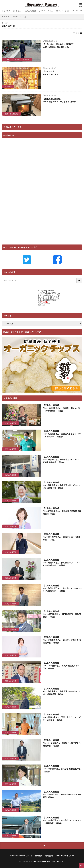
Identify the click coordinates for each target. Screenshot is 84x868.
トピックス (6, 11)
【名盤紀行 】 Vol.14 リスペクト (51, 73)
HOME (7, 17)
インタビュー (17, 11)
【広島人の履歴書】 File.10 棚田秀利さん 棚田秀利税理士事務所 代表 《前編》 (62, 614)
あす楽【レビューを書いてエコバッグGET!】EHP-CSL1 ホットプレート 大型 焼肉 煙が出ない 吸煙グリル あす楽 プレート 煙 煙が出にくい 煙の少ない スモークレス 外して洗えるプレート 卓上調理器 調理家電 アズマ (49, 295)
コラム (50, 11)
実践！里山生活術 (11, 114)
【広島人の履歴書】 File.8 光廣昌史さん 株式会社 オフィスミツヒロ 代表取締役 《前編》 (62, 563)
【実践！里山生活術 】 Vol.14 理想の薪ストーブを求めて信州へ (60, 100)
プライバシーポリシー (65, 856)
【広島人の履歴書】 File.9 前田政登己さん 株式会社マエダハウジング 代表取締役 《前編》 (62, 588)
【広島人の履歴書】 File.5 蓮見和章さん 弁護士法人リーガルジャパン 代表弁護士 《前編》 (62, 485)
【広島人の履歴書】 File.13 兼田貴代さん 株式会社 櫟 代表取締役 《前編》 (62, 769)
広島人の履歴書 (31, 11)
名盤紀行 (8, 87)
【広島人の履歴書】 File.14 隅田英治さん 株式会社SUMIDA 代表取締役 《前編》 (62, 794)
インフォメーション (63, 11)
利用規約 (49, 856)
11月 (24, 17)
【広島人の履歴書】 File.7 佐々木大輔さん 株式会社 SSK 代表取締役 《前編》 (62, 537)
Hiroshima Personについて (21, 856)
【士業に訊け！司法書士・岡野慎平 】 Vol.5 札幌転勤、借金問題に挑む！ (59, 46)
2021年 (16, 17)
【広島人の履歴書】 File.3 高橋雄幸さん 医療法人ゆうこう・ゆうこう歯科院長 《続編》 (62, 717)
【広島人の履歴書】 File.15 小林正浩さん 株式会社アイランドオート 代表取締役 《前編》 (62, 820)
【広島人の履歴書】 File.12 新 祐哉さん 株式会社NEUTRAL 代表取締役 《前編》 (62, 743)
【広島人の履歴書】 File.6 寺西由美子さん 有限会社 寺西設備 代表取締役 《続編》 (62, 640)
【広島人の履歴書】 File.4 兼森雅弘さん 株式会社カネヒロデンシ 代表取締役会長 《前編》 (62, 459)
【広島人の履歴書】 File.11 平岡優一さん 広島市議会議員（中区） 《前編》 (61, 666)
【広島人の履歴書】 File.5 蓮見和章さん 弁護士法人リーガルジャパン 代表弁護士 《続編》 (62, 691)
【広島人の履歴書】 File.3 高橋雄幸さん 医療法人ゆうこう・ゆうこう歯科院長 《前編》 (62, 434)
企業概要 (39, 856)
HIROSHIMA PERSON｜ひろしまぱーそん (49, 861)
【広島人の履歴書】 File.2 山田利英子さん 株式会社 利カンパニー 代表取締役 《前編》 (62, 408)
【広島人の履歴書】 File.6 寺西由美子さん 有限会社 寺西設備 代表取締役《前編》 (62, 511)
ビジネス (42, 11)
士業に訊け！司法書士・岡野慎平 (17, 59)
